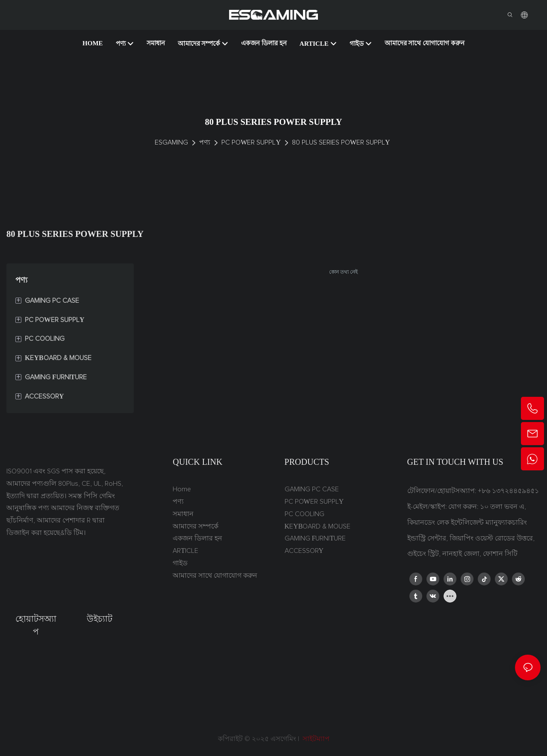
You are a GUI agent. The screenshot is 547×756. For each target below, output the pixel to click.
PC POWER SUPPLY (251, 142)
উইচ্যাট (100, 619)
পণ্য (205, 142)
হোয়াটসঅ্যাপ (36, 625)
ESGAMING (171, 142)
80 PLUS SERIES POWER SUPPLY (341, 142)
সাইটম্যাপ (315, 739)
